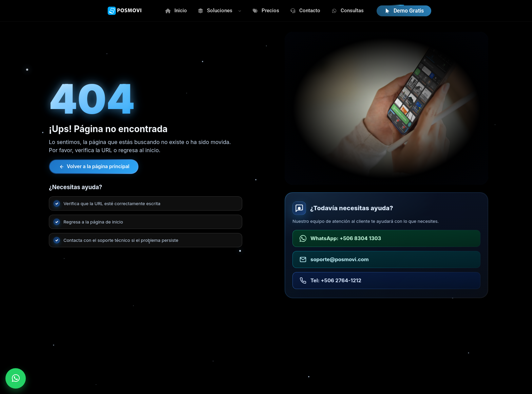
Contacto (305, 11)
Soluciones (215, 11)
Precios (266, 11)
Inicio (176, 11)
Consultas (347, 11)
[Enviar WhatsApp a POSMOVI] (16, 378)
